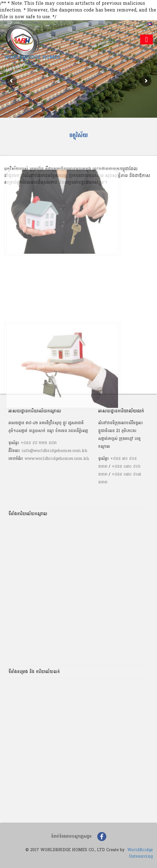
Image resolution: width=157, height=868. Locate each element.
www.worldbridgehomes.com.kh (57, 459)
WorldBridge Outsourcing (140, 853)
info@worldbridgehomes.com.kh (55, 451)
